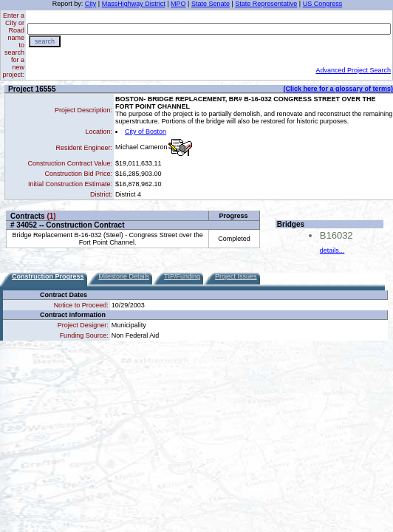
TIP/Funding (182, 276)
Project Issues (236, 276)
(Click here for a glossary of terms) (338, 89)
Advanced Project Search (353, 70)
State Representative (266, 4)
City (91, 4)
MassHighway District (134, 4)
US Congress (323, 4)
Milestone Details (124, 276)
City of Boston (146, 132)
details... (332, 250)
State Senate (211, 4)
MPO (178, 4)
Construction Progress (48, 276)
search (45, 41)
